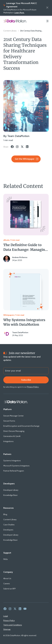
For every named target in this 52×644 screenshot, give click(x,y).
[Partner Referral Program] (14, 471)
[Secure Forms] (9, 421)
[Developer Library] (11, 490)
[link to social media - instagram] (10, 609)
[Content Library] (10, 520)
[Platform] (7, 409)
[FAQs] (6, 559)
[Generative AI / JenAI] (12, 436)
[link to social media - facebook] (5, 609)
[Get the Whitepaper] (26, 159)
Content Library (10, 31)
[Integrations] (8, 441)
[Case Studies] (9, 525)
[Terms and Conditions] (13, 625)
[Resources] (8, 508)
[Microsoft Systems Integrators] (16, 466)
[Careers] (7, 584)
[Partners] (7, 454)
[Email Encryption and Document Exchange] (21, 426)
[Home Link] (16, 402)
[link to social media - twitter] (15, 609)
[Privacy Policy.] (33, 387)
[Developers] (9, 484)
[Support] (7, 553)
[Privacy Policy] (9, 620)
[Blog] (5, 514)
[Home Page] (15, 21)
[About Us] (7, 578)
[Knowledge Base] (10, 495)
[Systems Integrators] (12, 461)
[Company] (8, 572)
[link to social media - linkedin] (20, 609)
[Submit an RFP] (9, 589)
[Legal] (6, 616)
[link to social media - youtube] (25, 609)
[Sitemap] (7, 629)
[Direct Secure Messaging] (14, 431)
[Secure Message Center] (13, 416)
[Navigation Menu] (47, 21)
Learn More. (19, 13)
